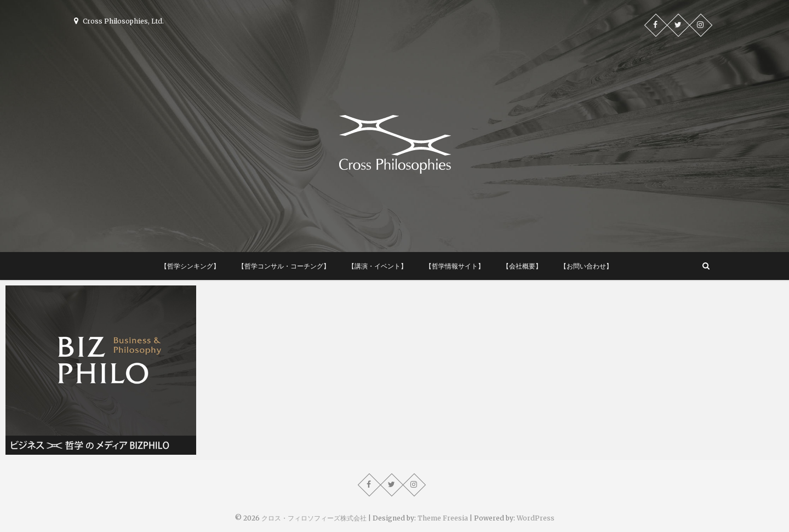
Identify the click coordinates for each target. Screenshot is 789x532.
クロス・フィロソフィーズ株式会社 (314, 518)
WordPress (536, 518)
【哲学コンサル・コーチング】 (284, 266)
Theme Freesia (443, 518)
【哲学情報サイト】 (455, 266)
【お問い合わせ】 (586, 266)
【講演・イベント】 (378, 266)
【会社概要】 (522, 266)
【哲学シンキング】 (190, 266)
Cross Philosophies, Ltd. (119, 21)
